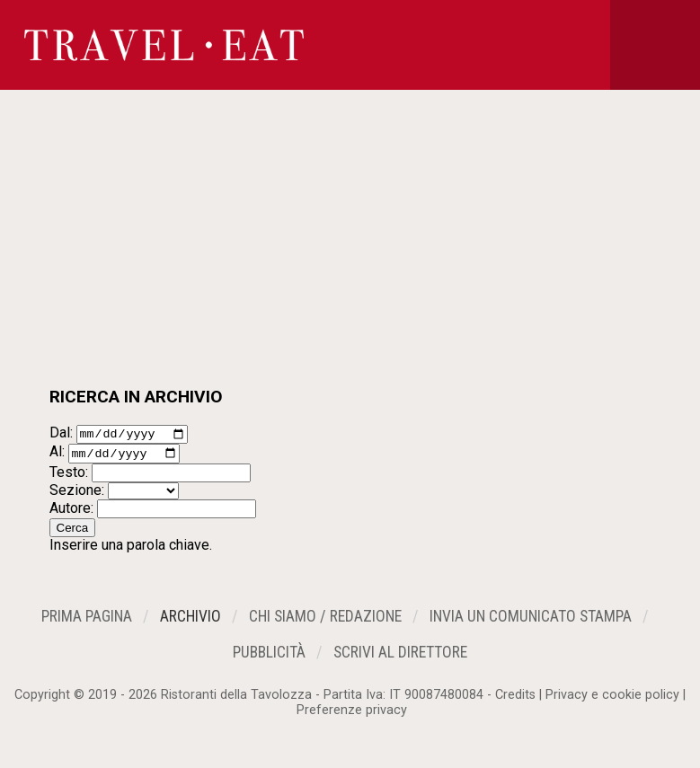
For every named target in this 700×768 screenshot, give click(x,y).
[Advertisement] (350, 252)
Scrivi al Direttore (400, 658)
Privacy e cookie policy (612, 700)
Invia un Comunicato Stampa (531, 622)
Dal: (61, 435)
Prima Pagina (87, 622)
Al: (57, 457)
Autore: (71, 512)
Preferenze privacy (352, 715)
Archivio (191, 622)
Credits (515, 700)
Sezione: (77, 494)
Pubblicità (269, 658)
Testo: (69, 477)
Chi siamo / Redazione (325, 622)
